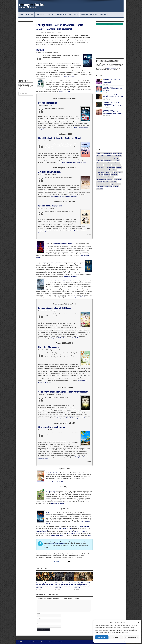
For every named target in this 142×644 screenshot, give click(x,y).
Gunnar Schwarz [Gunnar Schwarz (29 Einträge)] (101, 167)
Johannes (42, 32)
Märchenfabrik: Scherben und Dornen (64, 243)
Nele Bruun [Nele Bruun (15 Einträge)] (110, 179)
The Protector (49, 513)
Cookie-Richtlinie (108, 641)
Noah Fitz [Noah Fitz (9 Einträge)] (99, 182)
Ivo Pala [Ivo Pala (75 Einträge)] (99, 170)
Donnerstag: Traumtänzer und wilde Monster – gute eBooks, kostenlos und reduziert (45, 585)
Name (38, 614)
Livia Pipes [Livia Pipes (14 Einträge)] (107, 175)
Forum (76, 15)
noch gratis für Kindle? (67, 76)
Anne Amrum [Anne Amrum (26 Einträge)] (118, 156)
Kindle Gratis (40, 15)
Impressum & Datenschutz (99, 15)
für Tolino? (48, 382)
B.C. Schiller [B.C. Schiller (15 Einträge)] (108, 158)
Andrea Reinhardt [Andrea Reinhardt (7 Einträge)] (118, 153)
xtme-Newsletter (112, 68)
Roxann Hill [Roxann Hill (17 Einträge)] (107, 184)
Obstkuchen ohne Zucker (53, 473)
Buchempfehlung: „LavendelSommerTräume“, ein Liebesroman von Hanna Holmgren (112, 112)
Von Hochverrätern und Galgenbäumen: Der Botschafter (63, 392)
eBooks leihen (62, 15)
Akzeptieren (102, 637)
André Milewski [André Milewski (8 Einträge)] (109, 156)
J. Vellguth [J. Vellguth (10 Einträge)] (105, 170)
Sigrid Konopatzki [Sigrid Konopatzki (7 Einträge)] (116, 184)
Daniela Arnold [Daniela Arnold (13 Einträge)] (101, 163)
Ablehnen (116, 637)
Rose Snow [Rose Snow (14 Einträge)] (100, 184)
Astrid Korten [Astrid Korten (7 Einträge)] (100, 158)
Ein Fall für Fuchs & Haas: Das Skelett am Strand (60, 138)
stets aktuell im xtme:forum (57, 544)
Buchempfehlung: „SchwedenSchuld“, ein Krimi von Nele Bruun (112, 89)
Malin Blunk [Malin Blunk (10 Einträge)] (114, 175)
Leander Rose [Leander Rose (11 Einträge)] (109, 172)
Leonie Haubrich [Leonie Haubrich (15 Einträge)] (118, 172)
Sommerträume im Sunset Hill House (55, 308)
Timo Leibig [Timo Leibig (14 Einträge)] (100, 189)
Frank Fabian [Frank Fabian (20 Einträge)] (107, 165)
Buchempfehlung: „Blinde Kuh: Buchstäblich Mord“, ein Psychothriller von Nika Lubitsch (112, 104)
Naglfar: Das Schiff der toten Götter (63, 281)
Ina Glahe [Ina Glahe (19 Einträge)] (119, 167)
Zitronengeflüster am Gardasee (52, 427)
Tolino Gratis (51, 15)
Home (21, 15)
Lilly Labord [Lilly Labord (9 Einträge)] (100, 175)
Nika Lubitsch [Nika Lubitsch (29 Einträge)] (118, 179)
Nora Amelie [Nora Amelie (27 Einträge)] (106, 182)
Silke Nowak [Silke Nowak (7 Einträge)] (100, 186)
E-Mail (39, 619)
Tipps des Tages (51, 32)
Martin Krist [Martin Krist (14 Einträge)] (111, 177)
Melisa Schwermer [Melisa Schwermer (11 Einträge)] (101, 179)
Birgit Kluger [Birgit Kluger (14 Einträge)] (116, 158)
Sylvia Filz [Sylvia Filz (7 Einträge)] (116, 186)
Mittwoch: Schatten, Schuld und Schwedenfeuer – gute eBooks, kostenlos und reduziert (64, 585)
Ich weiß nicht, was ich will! (50, 205)
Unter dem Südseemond (49, 347)
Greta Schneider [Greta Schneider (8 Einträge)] (116, 165)
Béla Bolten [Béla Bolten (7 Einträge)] (100, 160)
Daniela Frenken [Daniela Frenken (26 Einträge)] (110, 163)
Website (39, 624)
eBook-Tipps (29, 15)
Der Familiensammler (48, 103)
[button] (138, 622)
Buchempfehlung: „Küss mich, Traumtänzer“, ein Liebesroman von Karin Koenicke (113, 81)
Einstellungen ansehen (131, 637)
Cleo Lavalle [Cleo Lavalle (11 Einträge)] (116, 160)
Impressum (128, 641)
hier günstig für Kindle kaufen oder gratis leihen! (73, 162)
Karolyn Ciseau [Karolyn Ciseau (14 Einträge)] (101, 172)
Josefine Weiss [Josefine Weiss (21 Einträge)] (113, 170)
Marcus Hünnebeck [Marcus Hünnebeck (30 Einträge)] (102, 177)
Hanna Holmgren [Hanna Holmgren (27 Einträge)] (111, 167)
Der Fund (40, 50)
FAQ (70, 15)
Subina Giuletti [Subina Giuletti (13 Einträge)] (108, 186)
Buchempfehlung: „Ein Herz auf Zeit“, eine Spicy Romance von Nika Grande (113, 96)
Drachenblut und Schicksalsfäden (53, 262)
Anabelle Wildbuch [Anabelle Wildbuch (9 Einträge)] (107, 153)
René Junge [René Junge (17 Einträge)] (114, 182)
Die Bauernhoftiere (51, 491)
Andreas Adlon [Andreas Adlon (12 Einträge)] (101, 156)
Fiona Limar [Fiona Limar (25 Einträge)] (100, 165)
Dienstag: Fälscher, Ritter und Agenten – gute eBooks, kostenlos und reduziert (83, 585)
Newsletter (84, 15)
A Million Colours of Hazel (50, 172)
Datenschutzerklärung (119, 641)
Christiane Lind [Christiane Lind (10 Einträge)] (108, 160)
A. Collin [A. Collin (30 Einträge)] (99, 153)
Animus (48, 81)
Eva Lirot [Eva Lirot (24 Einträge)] (117, 163)
